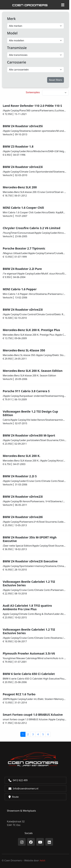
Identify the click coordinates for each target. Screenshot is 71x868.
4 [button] (38, 734)
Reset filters (56, 80)
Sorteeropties (33, 92)
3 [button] (33, 734)
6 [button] (48, 734)
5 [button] (43, 734)
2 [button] (28, 734)
